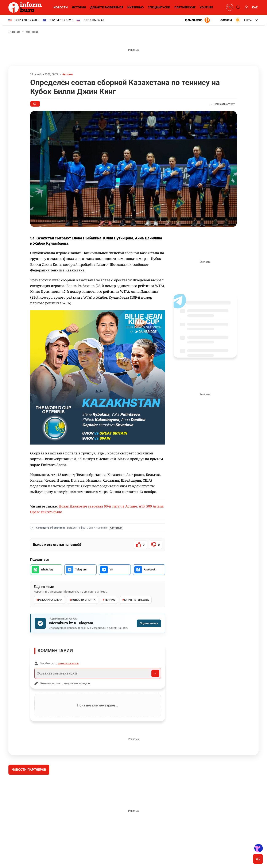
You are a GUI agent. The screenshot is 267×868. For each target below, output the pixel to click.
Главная (14, 32)
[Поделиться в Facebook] (149, 570)
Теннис (109, 600)
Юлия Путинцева (135, 600)
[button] (239, 20)
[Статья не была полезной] (156, 545)
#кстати (69, 74)
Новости (60, 7)
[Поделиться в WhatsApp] (46, 570)
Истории (78, 7)
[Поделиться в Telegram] (80, 570)
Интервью (135, 7)
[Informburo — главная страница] (26, 7)
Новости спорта (83, 600)
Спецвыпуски (159, 7)
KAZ (255, 7)
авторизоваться (68, 663)
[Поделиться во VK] (115, 570)
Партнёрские (185, 7)
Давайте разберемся (106, 7)
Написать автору (222, 104)
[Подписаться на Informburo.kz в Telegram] (98, 623)
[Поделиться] (258, 859)
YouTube (206, 7)
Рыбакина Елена (49, 600)
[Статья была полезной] (140, 545)
